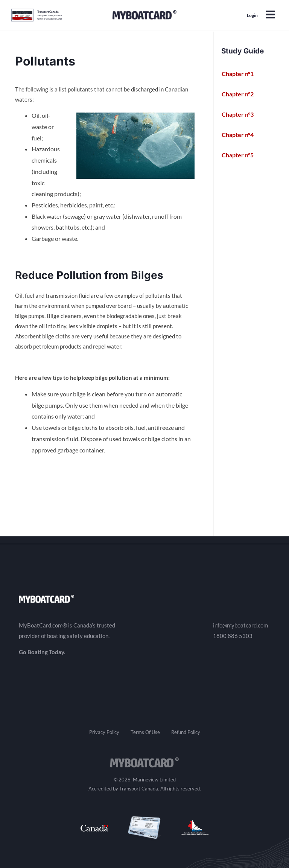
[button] (270, 15)
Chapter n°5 (242, 155)
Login (252, 15)
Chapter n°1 (242, 74)
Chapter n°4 (242, 135)
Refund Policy (186, 732)
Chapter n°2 (242, 94)
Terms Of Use (145, 732)
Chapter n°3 (242, 114)
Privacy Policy (104, 732)
